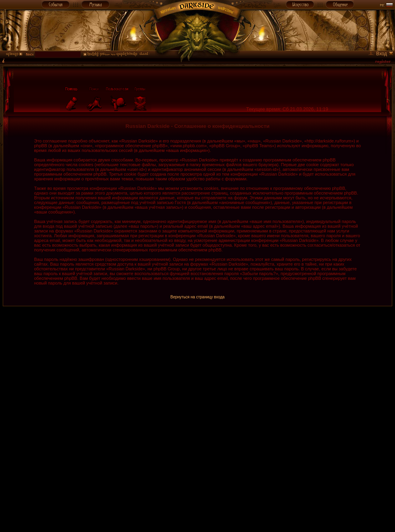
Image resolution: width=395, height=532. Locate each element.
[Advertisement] (139, 397)
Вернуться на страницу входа (197, 297)
